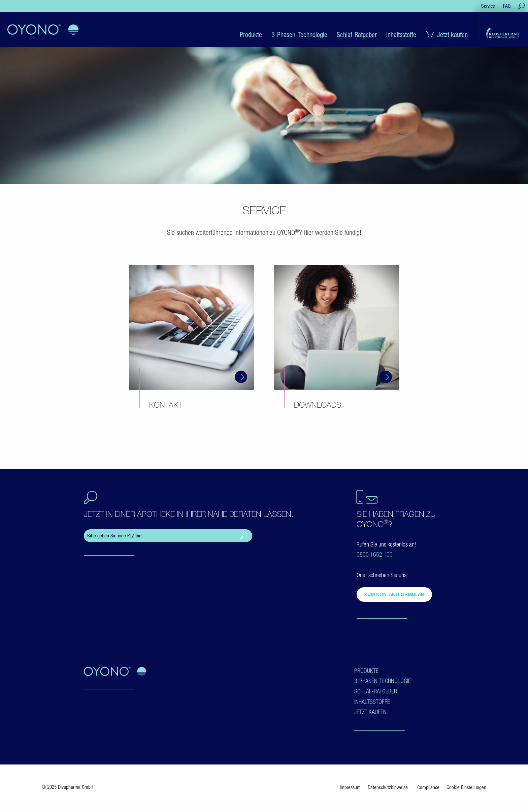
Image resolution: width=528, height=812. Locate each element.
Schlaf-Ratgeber (376, 691)
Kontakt (166, 405)
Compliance (428, 787)
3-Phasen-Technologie (383, 681)
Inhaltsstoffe (372, 702)
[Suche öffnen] (521, 6)
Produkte (366, 671)
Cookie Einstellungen (466, 787)
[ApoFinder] (168, 536)
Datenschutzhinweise (388, 787)
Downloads (318, 405)
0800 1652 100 (375, 554)
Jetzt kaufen (370, 712)
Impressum (350, 787)
